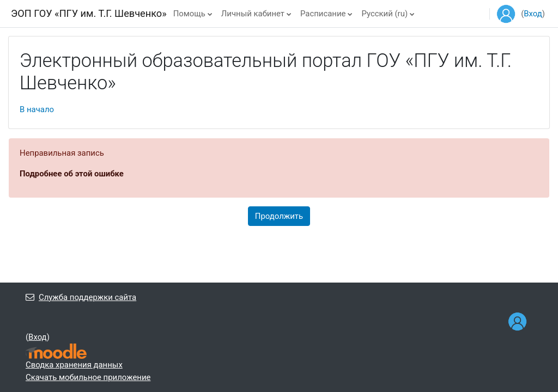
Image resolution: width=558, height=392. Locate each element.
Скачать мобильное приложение (88, 377)
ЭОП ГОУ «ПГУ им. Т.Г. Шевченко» (89, 13)
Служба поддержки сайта (81, 297)
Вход (533, 14)
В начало (37, 109)
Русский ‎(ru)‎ (384, 14)
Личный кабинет (253, 14)
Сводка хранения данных (74, 365)
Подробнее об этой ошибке (72, 174)
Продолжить (279, 216)
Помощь (189, 14)
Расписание (323, 14)
